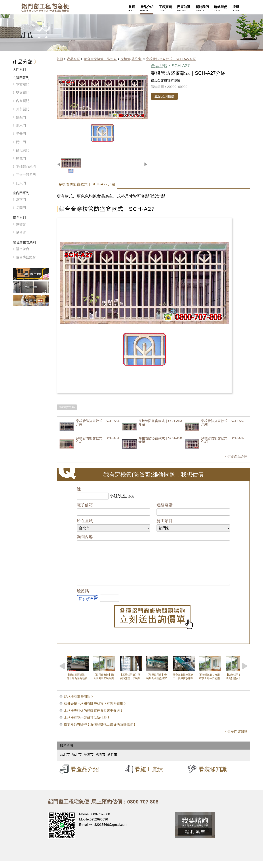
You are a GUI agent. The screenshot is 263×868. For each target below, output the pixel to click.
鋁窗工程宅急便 (45, 8)
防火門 (21, 183)
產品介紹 (74, 59)
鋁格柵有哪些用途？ (79, 704)
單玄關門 (23, 84)
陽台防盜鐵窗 (26, 257)
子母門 (21, 134)
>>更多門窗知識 (236, 739)
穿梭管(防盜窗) (131, 59)
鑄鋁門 (21, 117)
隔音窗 (21, 232)
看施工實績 (149, 776)
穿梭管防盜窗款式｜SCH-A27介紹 (171, 59)
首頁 (60, 59)
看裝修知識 (213, 776)
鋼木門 (21, 126)
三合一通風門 (26, 175)
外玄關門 (23, 109)
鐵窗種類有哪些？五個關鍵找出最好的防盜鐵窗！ (100, 732)
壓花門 (21, 158)
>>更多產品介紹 (236, 457)
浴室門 (21, 200)
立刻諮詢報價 (164, 96)
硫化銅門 (23, 150)
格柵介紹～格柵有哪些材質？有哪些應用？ (95, 711)
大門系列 (19, 70)
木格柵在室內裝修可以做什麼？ (87, 725)
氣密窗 (21, 224)
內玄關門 (23, 101)
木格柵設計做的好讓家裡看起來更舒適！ (94, 718)
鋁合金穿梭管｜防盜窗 (100, 59)
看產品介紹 (85, 776)
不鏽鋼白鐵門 (26, 167)
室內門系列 (21, 193)
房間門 (21, 208)
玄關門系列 (21, 78)
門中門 (21, 142)
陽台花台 (23, 249)
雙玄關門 (23, 93)
